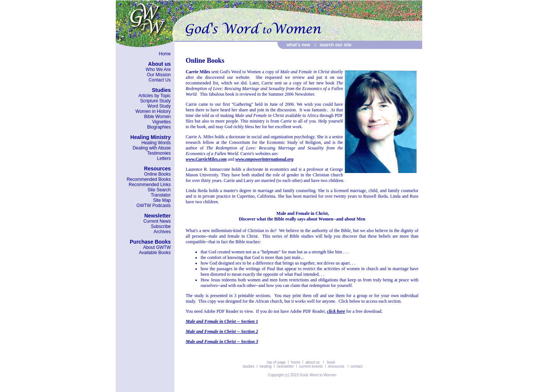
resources (336, 366)
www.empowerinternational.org (265, 159)
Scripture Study (155, 101)
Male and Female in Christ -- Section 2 (222, 331)
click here (336, 311)
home (295, 362)
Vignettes (161, 122)
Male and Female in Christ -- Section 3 (222, 342)
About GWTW (157, 247)
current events (311, 366)
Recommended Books (149, 179)
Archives (162, 232)
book (331, 362)
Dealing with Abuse (152, 148)
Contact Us (160, 80)
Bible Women (157, 117)
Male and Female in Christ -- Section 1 (222, 321)
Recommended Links (150, 185)
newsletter (285, 366)
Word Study (159, 106)
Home (165, 54)
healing (266, 366)
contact (356, 366)
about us (312, 362)
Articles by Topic (155, 96)
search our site (335, 45)
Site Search (159, 190)
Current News (157, 221)
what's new (299, 45)
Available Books (155, 253)
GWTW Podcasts (154, 206)
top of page (276, 362)
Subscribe (161, 226)
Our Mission (159, 75)
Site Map (162, 200)
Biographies (159, 127)
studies (249, 366)
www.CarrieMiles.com (206, 159)
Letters (164, 158)
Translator (161, 195)
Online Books (157, 174)
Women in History (153, 111)
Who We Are (158, 70)
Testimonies (159, 153)
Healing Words (156, 143)
